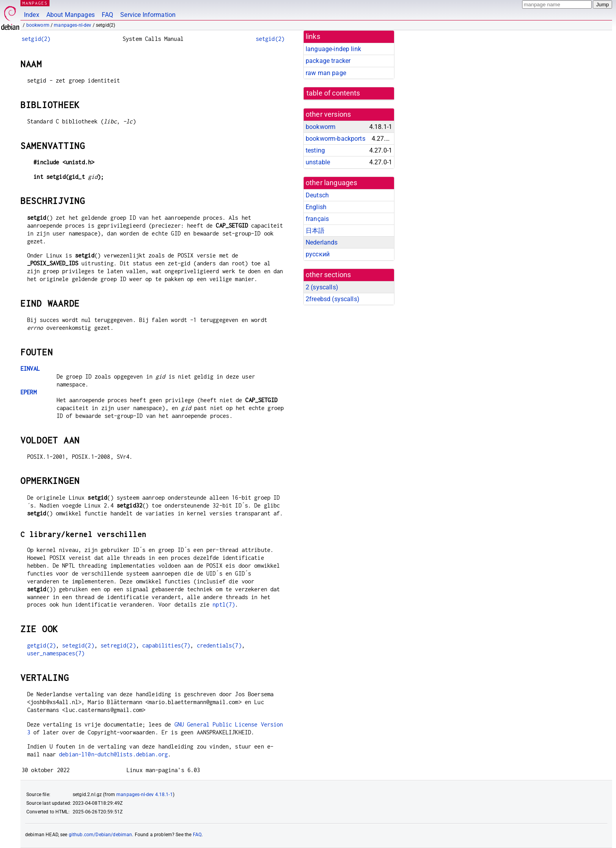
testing (315, 150)
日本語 (315, 231)
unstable (318, 162)
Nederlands (322, 242)
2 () (322, 287)
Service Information (148, 15)
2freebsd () (333, 299)
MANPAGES (35, 3)
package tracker (328, 61)
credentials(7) (219, 645)
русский (318, 254)
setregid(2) (118, 645)
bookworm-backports (335, 139)
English (316, 207)
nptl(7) (224, 604)
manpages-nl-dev (72, 25)
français (317, 219)
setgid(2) (36, 39)
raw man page (326, 73)
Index (32, 15)
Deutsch (317, 195)
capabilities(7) (166, 645)
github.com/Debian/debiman (101, 835)
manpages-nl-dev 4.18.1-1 (145, 795)
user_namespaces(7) (56, 653)
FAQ (107, 15)
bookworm (38, 25)
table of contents (333, 93)
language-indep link (333, 49)
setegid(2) (78, 645)
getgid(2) (41, 645)
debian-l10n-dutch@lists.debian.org (113, 754)
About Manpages (71, 15)
